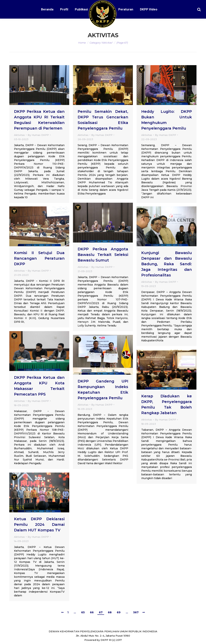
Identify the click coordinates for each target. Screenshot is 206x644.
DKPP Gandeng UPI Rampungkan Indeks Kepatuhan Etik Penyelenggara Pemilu (103, 390)
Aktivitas (19, 135)
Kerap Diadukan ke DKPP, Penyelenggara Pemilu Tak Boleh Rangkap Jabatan (167, 404)
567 (136, 612)
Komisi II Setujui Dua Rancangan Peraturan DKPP (39, 258)
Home (82, 43)
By (38, 135)
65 (83, 612)
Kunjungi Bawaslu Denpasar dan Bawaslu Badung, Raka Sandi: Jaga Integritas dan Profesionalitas (167, 264)
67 (101, 612)
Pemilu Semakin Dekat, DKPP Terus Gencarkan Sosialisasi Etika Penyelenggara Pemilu (103, 120)
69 (119, 612)
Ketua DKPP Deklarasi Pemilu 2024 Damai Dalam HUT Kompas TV (39, 525)
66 (92, 612)
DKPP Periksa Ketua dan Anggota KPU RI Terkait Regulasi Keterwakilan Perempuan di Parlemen (39, 120)
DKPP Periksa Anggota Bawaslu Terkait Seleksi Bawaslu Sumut (103, 255)
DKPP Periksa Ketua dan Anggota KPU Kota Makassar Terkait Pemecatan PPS (39, 386)
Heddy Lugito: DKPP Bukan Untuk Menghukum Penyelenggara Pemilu (167, 120)
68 (110, 612)
